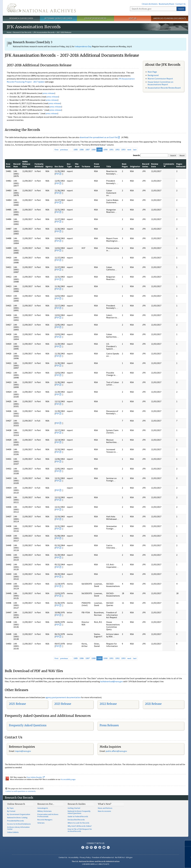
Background (153, 75)
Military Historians (45, 811)
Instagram (91, 847)
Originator (135, 166)
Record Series (146, 165)
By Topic (10, 808)
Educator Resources (95, 18)
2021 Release (153, 704)
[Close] (188, 843)
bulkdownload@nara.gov (112, 681)
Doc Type (69, 165)
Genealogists (43, 808)
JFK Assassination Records (44, 32)
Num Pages (125, 165)
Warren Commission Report (160, 79)
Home (9, 32)
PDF (57, 174)
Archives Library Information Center (18, 828)
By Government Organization (19, 814)
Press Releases (109, 725)
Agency (49, 166)
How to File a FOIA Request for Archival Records (80, 830)
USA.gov (129, 857)
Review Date (155, 165)
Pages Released (181, 165)
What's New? (105, 804)
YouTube (100, 847)
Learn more (169, 863)
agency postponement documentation (63, 697)
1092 (117, 150)
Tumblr (95, 847)
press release (49, 93)
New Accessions (104, 811)
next (129, 150)
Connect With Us (96, 843)
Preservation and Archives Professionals (48, 815)
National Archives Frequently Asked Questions (79, 812)
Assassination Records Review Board (164, 88)
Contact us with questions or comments (20, 791)
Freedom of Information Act (103, 857)
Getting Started (74, 808)
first (57, 150)
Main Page (152, 72)
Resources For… (46, 804)
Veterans (41, 823)
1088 (94, 150)
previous (64, 150)
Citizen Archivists (150, 4)
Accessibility (73, 857)
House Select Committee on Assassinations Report (160, 83)
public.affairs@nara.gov (116, 751)
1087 (88, 150)
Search (181, 9)
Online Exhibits (13, 832)
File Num (77, 165)
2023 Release (63, 704)
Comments (169, 165)
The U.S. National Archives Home (41, 8)
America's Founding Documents (170, 18)
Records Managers (45, 820)
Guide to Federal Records (78, 816)
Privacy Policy (85, 857)
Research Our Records (21, 18)
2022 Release (108, 704)
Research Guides (77, 804)
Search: (136, 155)
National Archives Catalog (17, 817)
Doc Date (59, 166)
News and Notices (105, 808)
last (135, 150)
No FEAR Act (120, 857)
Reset (182, 155)
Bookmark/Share (167, 4)
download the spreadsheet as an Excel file (99, 137)
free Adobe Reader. (36, 777)
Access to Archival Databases (19, 824)
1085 (76, 150)
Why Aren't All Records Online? (80, 826)
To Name (86, 166)
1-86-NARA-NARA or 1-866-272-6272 (96, 864)
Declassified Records (76, 820)
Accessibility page (68, 779)
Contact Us (181, 4)
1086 (82, 150)
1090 (105, 150)
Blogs (104, 847)
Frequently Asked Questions (28, 725)
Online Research (16, 804)
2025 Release (17, 704)
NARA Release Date (26, 164)
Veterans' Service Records (58, 18)
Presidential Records (16, 821)
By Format (11, 811)
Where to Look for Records (78, 823)
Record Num (17, 165)
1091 (111, 150)
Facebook (83, 847)
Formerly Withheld (39, 165)
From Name (97, 165)
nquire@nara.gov (23, 751)
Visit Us (133, 18)
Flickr (108, 847)
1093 (123, 150)
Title (109, 166)
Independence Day (83, 46)
